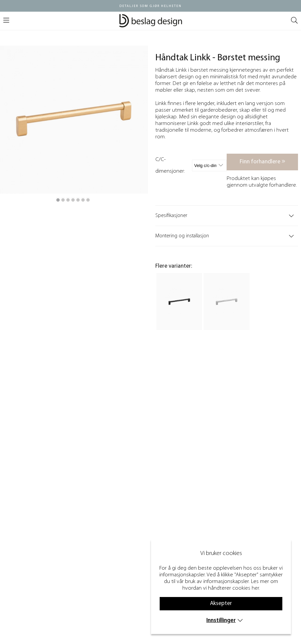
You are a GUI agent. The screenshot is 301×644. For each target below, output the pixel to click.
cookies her (246, 588)
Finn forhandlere (262, 161)
